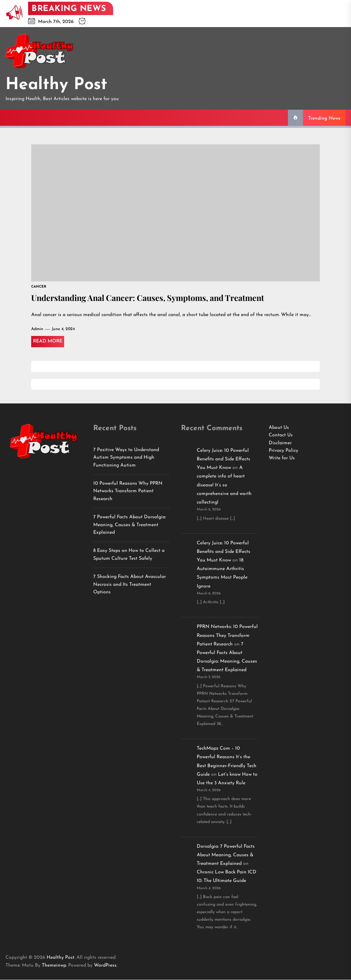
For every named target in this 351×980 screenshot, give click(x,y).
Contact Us (281, 435)
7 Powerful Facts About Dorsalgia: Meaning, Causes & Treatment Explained (130, 525)
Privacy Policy (283, 451)
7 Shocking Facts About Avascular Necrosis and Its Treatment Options (130, 585)
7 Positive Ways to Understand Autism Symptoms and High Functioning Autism (126, 458)
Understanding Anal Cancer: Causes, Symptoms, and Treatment (151, 298)
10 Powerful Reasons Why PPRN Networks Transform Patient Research (128, 492)
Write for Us (282, 458)
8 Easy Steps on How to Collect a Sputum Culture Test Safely (129, 555)
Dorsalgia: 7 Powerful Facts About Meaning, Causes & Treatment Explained (226, 855)
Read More (48, 342)
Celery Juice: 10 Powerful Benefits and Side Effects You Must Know (223, 459)
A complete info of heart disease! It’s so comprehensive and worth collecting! (224, 485)
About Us (279, 428)
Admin (37, 329)
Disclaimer (280, 443)
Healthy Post (56, 85)
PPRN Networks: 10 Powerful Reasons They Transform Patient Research (227, 636)
